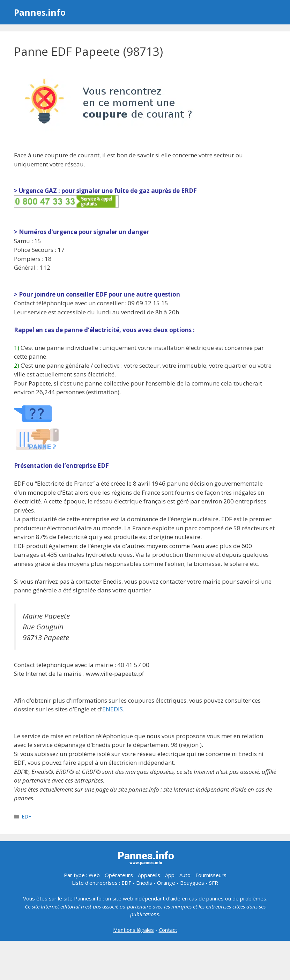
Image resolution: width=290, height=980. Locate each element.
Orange (166, 883)
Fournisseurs (211, 875)
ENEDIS (113, 709)
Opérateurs (119, 875)
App (170, 875)
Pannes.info (40, 12)
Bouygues (192, 883)
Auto (185, 875)
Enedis (144, 883)
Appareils (149, 875)
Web (94, 875)
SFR (214, 883)
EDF (26, 817)
